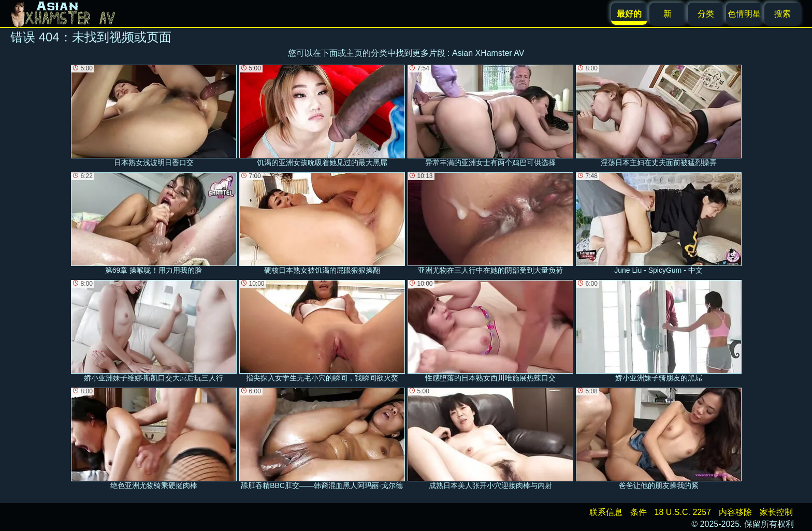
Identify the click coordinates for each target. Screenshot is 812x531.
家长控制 (776, 512)
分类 (706, 14)
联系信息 (606, 512)
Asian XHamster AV (488, 53)
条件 (639, 512)
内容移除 (735, 512)
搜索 (782, 14)
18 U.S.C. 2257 (683, 512)
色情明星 (744, 14)
